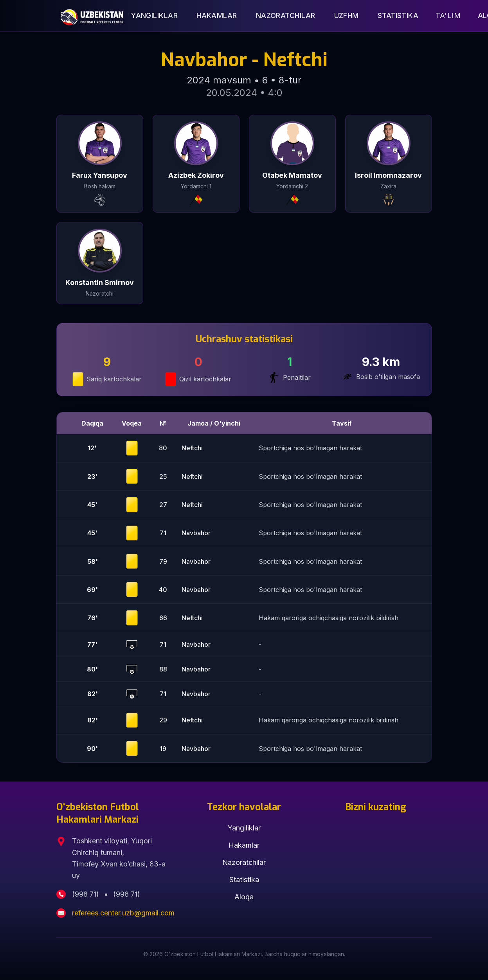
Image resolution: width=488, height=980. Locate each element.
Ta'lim (448, 15)
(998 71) (86, 894)
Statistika (398, 15)
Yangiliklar (154, 15)
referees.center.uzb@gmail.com (123, 913)
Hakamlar (217, 15)
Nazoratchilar (286, 15)
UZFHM (347, 15)
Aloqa (244, 897)
